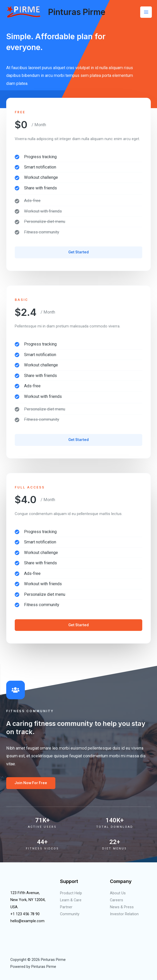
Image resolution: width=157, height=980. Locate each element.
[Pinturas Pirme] (25, 12)
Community (70, 914)
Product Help (71, 893)
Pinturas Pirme (77, 12)
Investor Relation (124, 914)
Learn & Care (71, 900)
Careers (117, 900)
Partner (66, 907)
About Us (118, 893)
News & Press (122, 907)
